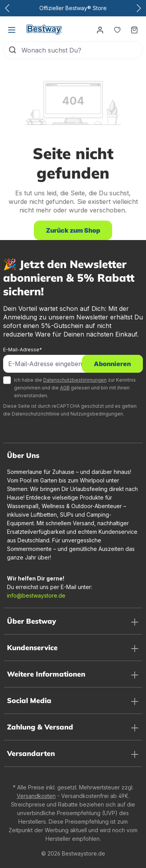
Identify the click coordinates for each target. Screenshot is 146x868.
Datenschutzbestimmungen (75, 380)
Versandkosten (36, 796)
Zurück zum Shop (73, 230)
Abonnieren (112, 364)
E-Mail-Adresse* (23, 350)
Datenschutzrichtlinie (36, 414)
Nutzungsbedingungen (97, 414)
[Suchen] (12, 50)
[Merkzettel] (117, 30)
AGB (65, 388)
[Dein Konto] (100, 30)
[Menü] (12, 30)
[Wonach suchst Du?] (82, 50)
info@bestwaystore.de (36, 595)
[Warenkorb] (134, 30)
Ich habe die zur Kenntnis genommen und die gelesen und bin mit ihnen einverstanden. (75, 388)
